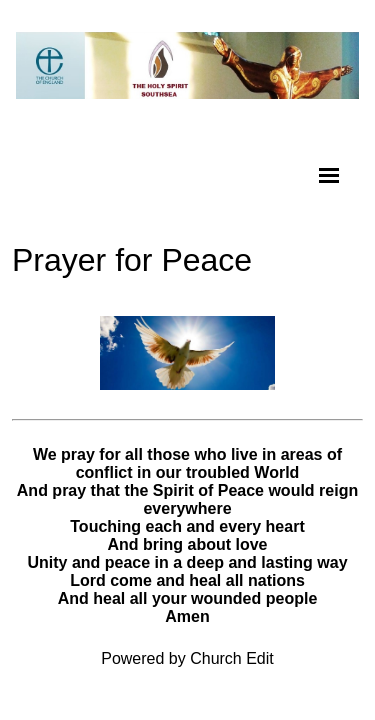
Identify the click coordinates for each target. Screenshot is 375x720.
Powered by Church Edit (187, 658)
